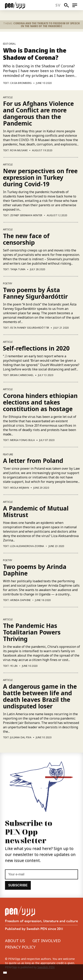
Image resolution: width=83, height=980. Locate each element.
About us (15, 941)
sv (58, 5)
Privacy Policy (20, 947)
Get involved (46, 941)
